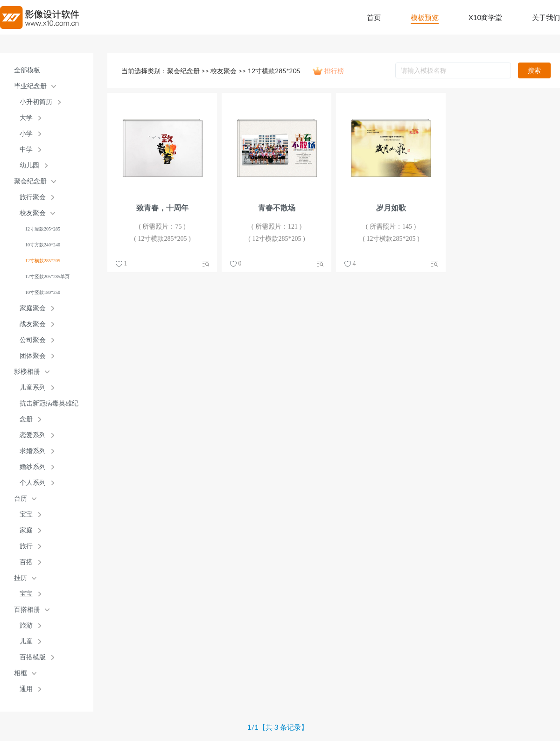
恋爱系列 (33, 435)
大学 (26, 118)
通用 (26, 689)
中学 (26, 150)
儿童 (26, 641)
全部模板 (27, 70)
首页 (374, 17)
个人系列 (33, 483)
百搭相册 (27, 610)
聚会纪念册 (30, 181)
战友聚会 (33, 324)
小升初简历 (36, 102)
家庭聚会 (33, 308)
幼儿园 (29, 165)
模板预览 (425, 17)
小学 (26, 134)
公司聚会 (33, 340)
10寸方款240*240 (43, 245)
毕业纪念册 (30, 86)
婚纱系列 (33, 467)
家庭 (26, 530)
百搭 (26, 562)
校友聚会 (33, 213)
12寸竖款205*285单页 (47, 276)
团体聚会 (33, 356)
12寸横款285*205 (43, 261)
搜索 (534, 70)
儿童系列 (33, 388)
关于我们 (546, 17)
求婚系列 (33, 451)
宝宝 (26, 514)
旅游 (26, 626)
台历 (21, 499)
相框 (21, 673)
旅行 (26, 546)
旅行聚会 (33, 197)
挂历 (21, 578)
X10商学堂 (485, 17)
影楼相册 (27, 372)
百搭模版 (33, 657)
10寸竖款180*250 (43, 292)
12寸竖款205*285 (43, 229)
